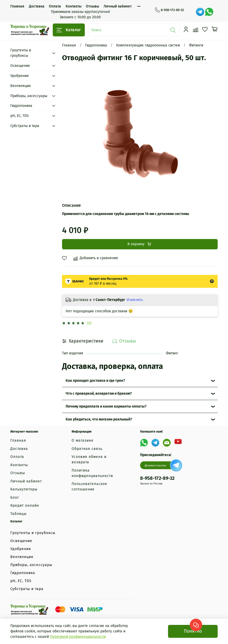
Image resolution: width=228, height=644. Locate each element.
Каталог (69, 30)
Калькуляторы (24, 489)
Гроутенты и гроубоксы (21, 53)
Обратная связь (87, 449)
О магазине (83, 440)
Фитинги (196, 45)
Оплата (55, 6)
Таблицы (18, 514)
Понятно (193, 631)
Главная (17, 6)
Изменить (135, 300)
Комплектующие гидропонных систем (148, 45)
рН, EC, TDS (20, 116)
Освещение (20, 66)
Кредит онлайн (25, 506)
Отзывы (92, 6)
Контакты (74, 6)
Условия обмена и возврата (89, 459)
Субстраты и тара (25, 126)
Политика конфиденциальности (92, 473)
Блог (15, 498)
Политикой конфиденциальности (78, 637)
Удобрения (20, 76)
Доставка (37, 6)
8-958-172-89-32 (169, 10)
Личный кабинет (118, 6)
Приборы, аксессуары (29, 96)
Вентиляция (21, 86)
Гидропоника (96, 45)
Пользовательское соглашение (89, 487)
